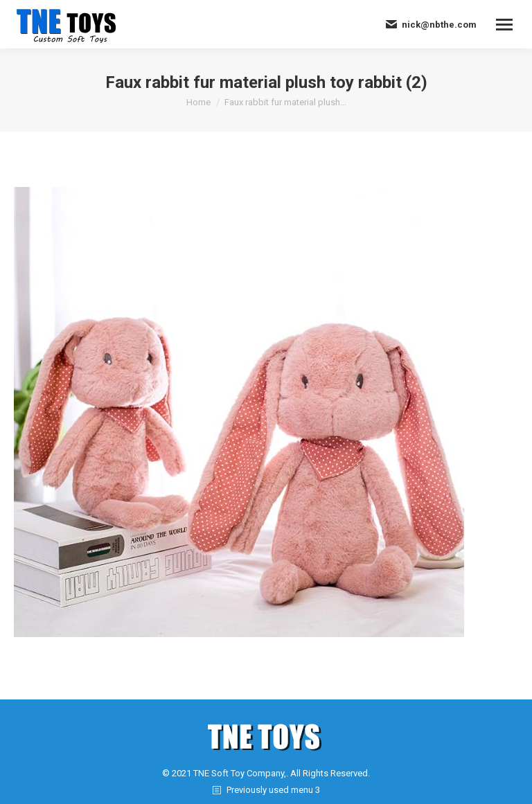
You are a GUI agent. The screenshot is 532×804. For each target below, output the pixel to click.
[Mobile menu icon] (504, 25)
